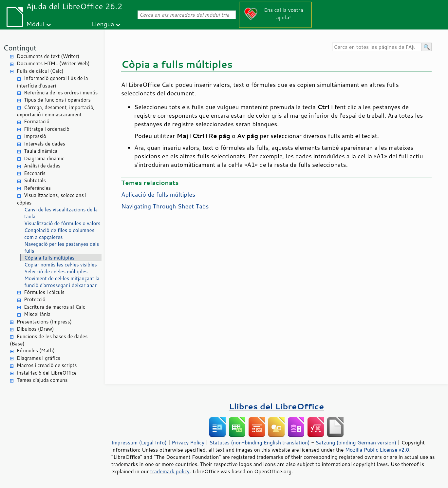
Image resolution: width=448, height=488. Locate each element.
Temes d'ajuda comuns (42, 380)
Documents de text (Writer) (48, 56)
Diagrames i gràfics (38, 358)
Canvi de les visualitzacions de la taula (61, 213)
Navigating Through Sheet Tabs (165, 206)
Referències (37, 188)
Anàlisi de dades (42, 166)
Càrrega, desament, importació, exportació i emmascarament (56, 111)
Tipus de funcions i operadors (57, 100)
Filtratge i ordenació (47, 129)
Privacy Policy (188, 442)
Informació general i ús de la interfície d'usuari (53, 82)
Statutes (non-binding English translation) (259, 442)
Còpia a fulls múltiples (49, 258)
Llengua (103, 24)
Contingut (20, 48)
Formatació (37, 121)
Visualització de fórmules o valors (62, 223)
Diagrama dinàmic (44, 158)
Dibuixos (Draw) (35, 329)
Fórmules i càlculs (44, 292)
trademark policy (170, 471)
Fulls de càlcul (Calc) (40, 71)
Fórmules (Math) (36, 351)
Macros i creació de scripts (47, 365)
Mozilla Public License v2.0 (377, 450)
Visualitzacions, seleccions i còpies (52, 199)
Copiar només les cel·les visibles (61, 265)
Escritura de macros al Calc (55, 307)
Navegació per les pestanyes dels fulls (62, 247)
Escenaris (35, 173)
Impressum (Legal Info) (139, 442)
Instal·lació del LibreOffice (47, 373)
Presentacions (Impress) (44, 322)
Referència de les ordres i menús (61, 93)
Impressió (35, 136)
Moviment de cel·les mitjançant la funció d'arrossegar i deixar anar (62, 282)
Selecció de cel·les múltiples (56, 272)
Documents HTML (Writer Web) (53, 63)
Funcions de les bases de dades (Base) (49, 340)
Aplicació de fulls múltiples (158, 194)
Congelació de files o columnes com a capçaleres (59, 234)
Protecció (35, 299)
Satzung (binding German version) (356, 442)
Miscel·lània (37, 314)
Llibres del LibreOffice (276, 406)
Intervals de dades (45, 144)
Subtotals (35, 180)
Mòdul (35, 24)
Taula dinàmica (41, 151)
